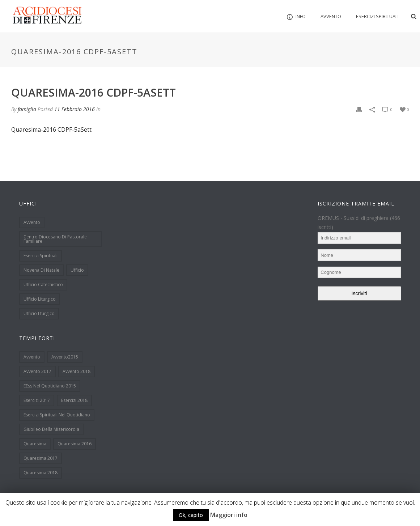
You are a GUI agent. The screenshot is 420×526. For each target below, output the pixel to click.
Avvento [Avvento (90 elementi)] (32, 357)
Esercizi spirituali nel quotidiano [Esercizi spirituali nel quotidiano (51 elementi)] (57, 415)
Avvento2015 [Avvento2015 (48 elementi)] (65, 357)
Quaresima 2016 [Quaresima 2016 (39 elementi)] (75, 444)
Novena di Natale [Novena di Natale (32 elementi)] (41, 270)
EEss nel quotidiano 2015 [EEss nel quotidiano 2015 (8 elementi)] (50, 386)
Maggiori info (229, 515)
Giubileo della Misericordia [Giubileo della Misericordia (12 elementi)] (51, 429)
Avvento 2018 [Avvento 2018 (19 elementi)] (77, 371)
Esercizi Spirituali (377, 16)
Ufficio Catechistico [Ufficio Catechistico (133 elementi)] (43, 285)
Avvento (331, 16)
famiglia (27, 109)
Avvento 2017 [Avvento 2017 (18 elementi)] (37, 371)
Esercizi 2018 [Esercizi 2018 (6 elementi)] (74, 400)
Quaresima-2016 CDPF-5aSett (51, 130)
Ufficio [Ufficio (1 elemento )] (77, 270)
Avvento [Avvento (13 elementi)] (32, 222)
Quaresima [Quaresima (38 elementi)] (35, 444)
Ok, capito (191, 515)
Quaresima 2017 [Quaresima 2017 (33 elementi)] (41, 458)
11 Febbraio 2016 (75, 109)
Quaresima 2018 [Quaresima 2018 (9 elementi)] (41, 473)
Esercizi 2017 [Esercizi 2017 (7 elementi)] (37, 400)
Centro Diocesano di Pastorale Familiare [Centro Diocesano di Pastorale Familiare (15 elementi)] (55, 239)
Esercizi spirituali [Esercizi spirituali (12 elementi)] (41, 256)
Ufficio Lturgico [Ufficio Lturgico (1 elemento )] (39, 313)
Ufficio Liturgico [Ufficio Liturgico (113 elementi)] (40, 299)
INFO (296, 16)
